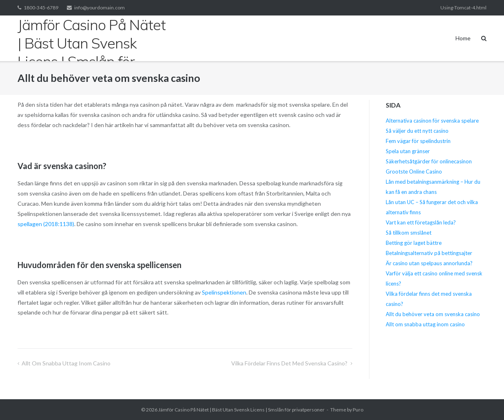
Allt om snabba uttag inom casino (67, 363)
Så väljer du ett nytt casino (417, 131)
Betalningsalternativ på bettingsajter (429, 253)
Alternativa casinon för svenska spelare (432, 121)
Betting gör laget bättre (414, 243)
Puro (358, 410)
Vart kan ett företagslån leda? (421, 222)
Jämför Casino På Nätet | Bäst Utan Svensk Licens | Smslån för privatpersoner (241, 410)
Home (463, 38)
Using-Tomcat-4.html (463, 8)
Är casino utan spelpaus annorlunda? (429, 263)
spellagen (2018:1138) (46, 224)
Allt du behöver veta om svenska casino (433, 314)
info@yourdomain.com (99, 8)
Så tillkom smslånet (409, 233)
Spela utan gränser (408, 151)
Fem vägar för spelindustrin (418, 141)
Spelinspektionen (224, 292)
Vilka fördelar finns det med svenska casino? (290, 363)
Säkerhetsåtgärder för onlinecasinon (429, 161)
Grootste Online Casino (414, 172)
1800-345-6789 (41, 8)
